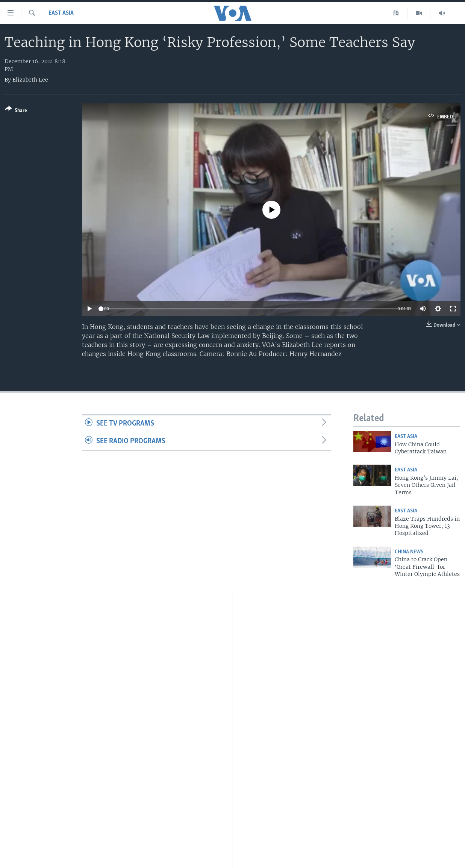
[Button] (16, 111)
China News (409, 552)
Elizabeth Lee (30, 80)
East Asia (61, 13)
